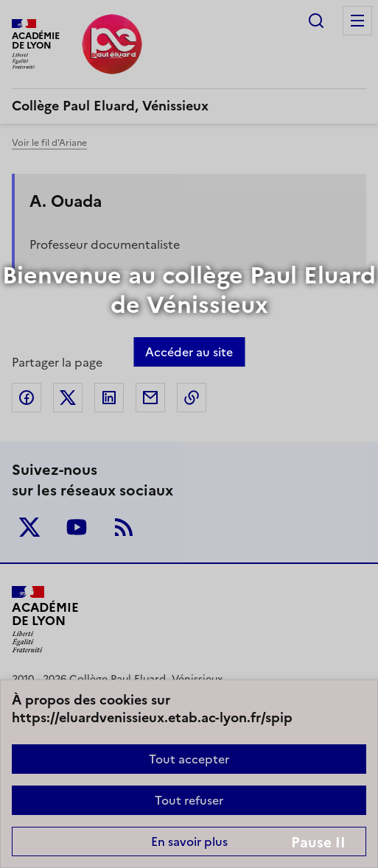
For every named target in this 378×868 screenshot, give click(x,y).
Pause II (318, 843)
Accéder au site (189, 352)
